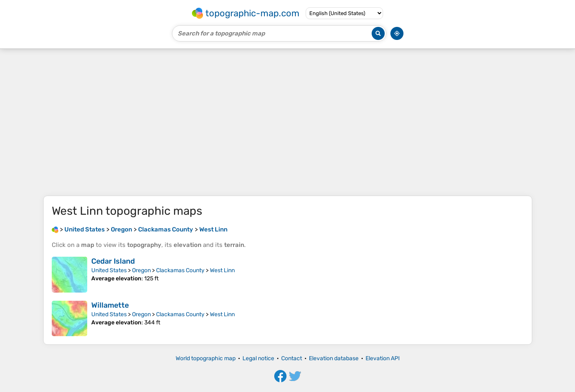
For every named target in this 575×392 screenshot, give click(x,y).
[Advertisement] (288, 122)
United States (109, 270)
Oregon (141, 270)
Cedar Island (113, 261)
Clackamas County (180, 270)
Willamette (110, 305)
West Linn (222, 270)
